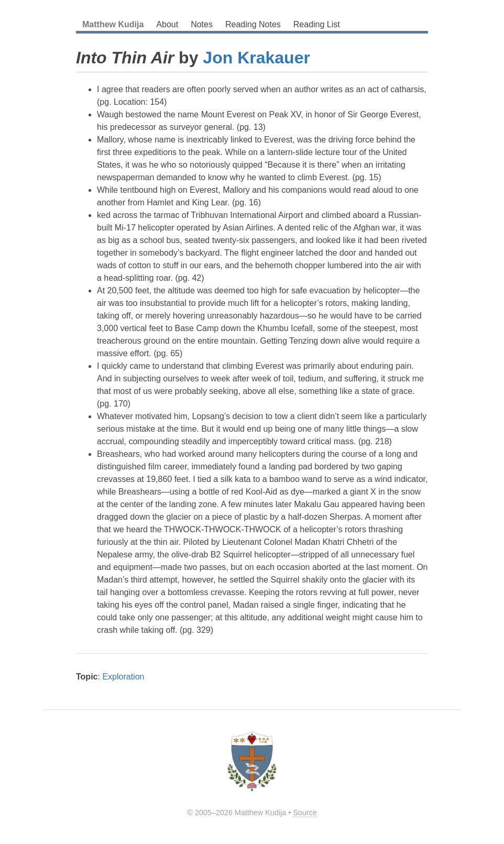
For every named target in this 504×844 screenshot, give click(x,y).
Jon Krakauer (256, 58)
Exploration (123, 677)
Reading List (317, 24)
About (167, 24)
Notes (202, 24)
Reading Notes (253, 24)
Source (305, 813)
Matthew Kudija (113, 24)
